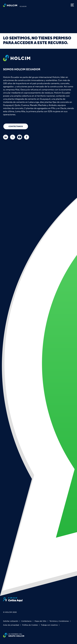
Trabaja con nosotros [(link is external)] (49, 625)
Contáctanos (16, 126)
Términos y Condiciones (59, 621)
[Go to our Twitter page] (13, 137)
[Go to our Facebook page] (27, 137)
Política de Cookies (30, 625)
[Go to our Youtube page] (20, 137)
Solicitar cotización (11, 621)
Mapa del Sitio (40, 621)
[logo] (10, 6)
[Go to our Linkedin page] (6, 137)
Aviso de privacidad (11, 625)
